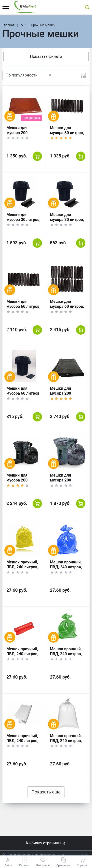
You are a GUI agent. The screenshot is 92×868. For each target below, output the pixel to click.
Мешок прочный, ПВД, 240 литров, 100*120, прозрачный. (66, 743)
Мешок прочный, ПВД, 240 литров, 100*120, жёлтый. (23, 567)
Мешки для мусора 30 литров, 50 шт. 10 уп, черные (67, 135)
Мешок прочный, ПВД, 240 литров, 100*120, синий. (66, 567)
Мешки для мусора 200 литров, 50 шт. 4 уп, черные (65, 396)
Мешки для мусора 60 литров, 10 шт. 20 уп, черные (23, 396)
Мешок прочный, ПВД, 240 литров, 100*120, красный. (24, 654)
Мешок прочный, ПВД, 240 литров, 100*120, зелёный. (67, 654)
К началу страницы (46, 843)
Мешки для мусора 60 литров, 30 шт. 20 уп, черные (67, 309)
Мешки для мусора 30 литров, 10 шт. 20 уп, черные (67, 222)
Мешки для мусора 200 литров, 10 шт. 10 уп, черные (66, 483)
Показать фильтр (46, 56)
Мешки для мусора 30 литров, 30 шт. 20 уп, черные (23, 222)
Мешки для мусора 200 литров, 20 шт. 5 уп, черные (21, 483)
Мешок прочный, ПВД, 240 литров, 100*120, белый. (22, 741)
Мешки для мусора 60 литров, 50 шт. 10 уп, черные (23, 309)
